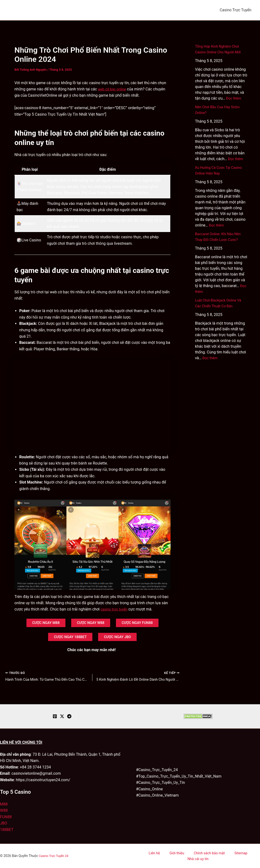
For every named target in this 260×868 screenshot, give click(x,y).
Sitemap (222, 856)
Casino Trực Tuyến (235, 10)
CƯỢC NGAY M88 (40, 624)
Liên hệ (147, 856)
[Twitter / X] (62, 717)
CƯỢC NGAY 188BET (67, 639)
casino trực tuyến (115, 609)
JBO (4, 823)
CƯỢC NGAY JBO (121, 639)
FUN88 (6, 817)
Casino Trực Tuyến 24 (55, 856)
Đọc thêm (234, 98)
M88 (4, 804)
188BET (7, 830)
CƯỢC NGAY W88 (90, 624)
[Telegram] (69, 717)
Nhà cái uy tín (244, 856)
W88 (4, 811)
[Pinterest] (55, 717)
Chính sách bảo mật (194, 856)
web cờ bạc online (113, 89)
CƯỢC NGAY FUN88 (143, 624)
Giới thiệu (165, 856)
